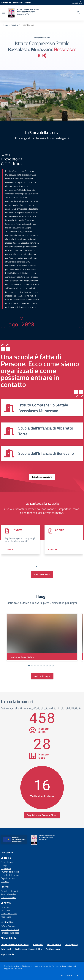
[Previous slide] (3, 326)
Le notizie (5, 907)
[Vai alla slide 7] (47, 666)
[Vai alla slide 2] (39, 566)
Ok (79, 976)
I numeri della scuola (10, 872)
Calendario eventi (9, 914)
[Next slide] (81, 326)
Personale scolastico (10, 894)
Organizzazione (8, 878)
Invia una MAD (54, 944)
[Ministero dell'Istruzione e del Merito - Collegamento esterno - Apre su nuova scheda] (16, 3)
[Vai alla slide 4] (45, 566)
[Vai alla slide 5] (41, 666)
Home (6, 25)
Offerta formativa (9, 926)
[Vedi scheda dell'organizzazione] (42, 408)
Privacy (17, 530)
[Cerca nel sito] (78, 13)
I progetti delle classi (10, 933)
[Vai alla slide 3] (42, 566)
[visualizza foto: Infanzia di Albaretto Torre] (42, 637)
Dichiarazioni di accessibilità (28, 949)
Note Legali (6, 949)
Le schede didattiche (10, 930)
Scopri (8, 549)
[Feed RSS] (13, 954)
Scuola (15, 25)
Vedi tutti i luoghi (42, 676)
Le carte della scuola (10, 875)
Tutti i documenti (42, 575)
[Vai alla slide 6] (44, 666)
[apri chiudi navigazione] (4, 13)
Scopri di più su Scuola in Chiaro (42, 815)
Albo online (6, 917)
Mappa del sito (9, 938)
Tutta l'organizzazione (42, 477)
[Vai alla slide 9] (53, 666)
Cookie (60, 530)
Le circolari (6, 910)
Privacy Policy (71, 944)
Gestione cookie (53, 949)
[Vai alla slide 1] (37, 566)
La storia (5, 881)
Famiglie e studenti (9, 891)
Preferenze (67, 976)
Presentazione (7, 862)
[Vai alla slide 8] (50, 666)
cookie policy (17, 968)
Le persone (6, 868)
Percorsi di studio (8, 898)
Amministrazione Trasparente (15, 944)
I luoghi (4, 865)
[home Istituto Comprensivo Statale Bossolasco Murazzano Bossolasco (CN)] (24, 13)
